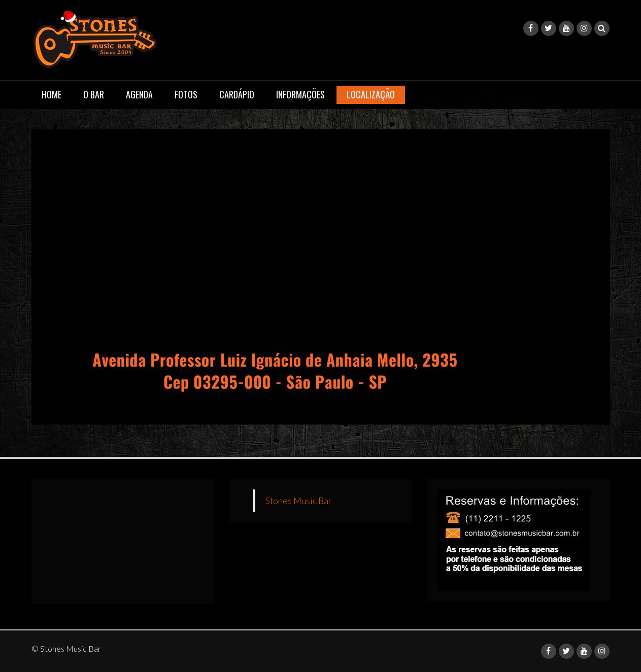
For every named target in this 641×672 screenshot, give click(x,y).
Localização (371, 94)
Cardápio (237, 94)
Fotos (186, 94)
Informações (300, 94)
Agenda (139, 94)
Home (52, 94)
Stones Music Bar (299, 501)
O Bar (94, 94)
